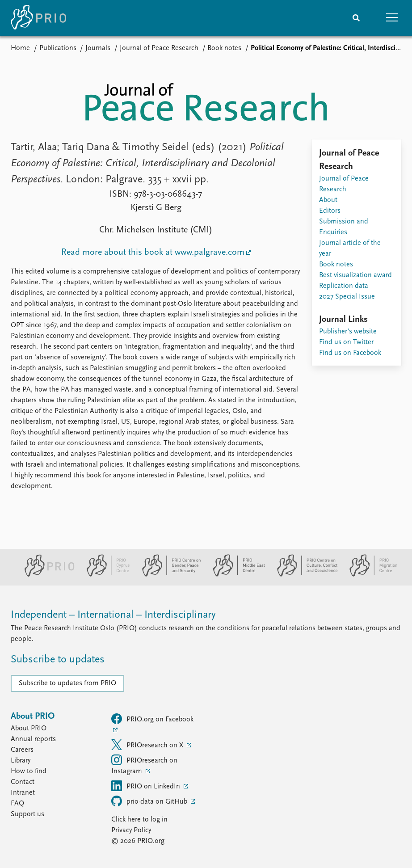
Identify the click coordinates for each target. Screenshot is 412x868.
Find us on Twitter (346, 342)
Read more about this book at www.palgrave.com (153, 253)
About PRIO (29, 729)
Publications (58, 48)
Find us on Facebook (350, 353)
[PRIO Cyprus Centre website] (105, 575)
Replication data (344, 286)
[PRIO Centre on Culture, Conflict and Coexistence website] (304, 575)
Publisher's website (348, 332)
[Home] (38, 18)
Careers (22, 750)
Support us (27, 814)
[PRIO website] (46, 575)
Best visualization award (355, 275)
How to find (29, 771)
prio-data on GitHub (150, 801)
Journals (98, 48)
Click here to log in (139, 820)
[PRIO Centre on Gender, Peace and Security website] (168, 575)
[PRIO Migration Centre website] (369, 575)
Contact (23, 782)
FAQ (17, 804)
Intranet (23, 793)
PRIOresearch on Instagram (144, 765)
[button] (392, 18)
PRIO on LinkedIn (147, 786)
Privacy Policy (131, 830)
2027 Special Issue (347, 297)
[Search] (356, 18)
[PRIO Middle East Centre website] (235, 575)
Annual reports (33, 739)
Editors (330, 211)
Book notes (224, 48)
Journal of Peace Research (159, 48)
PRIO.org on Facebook (152, 719)
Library (21, 761)
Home (20, 48)
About (328, 200)
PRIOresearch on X (148, 745)
